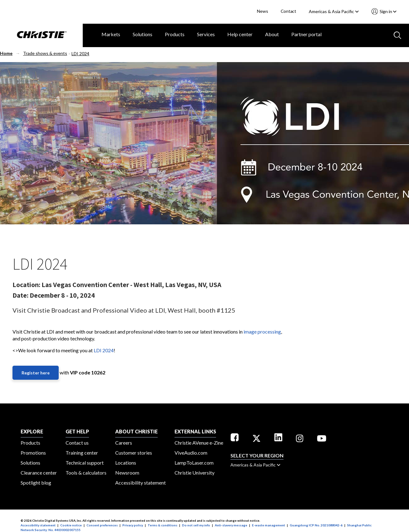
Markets (111, 34)
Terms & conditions (163, 525)
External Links (195, 431)
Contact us (77, 443)
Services (206, 34)
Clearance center (39, 473)
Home (6, 53)
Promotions (33, 453)
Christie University (195, 473)
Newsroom (127, 473)
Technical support (85, 463)
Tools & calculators (86, 473)
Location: (26, 285)
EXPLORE (32, 431)
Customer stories (134, 453)
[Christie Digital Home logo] (41, 35)
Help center (240, 34)
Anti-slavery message (231, 525)
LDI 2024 (80, 54)
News (262, 11)
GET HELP (77, 431)
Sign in (388, 11)
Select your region (257, 455)
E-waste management (269, 525)
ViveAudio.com (191, 453)
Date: (20, 295)
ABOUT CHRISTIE (136, 431)
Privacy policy (133, 525)
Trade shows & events (45, 53)
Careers (124, 443)
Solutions (143, 34)
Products (175, 34)
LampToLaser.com (194, 463)
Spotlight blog (36, 483)
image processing (262, 332)
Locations (126, 463)
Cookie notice (71, 525)
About (272, 34)
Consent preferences (102, 525)
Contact (289, 11)
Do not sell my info (196, 525)
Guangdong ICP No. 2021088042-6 (316, 525)
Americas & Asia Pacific (334, 11)
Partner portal (306, 34)
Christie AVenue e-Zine (199, 443)
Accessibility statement (140, 483)
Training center (82, 453)
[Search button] (397, 35)
